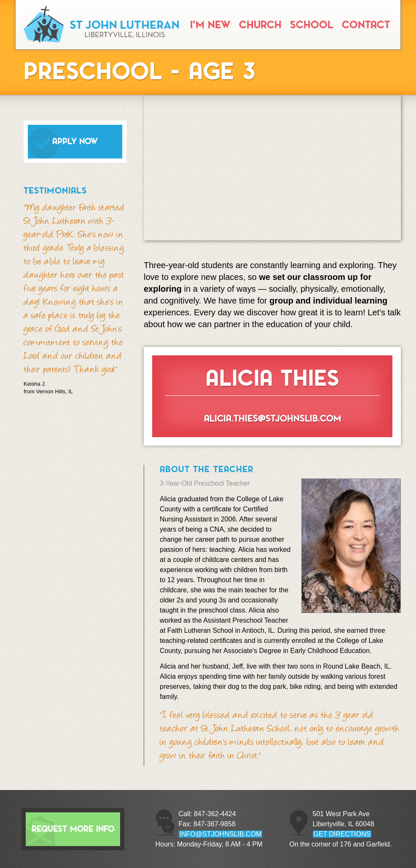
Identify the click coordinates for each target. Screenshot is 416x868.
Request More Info (73, 829)
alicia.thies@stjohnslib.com (272, 418)
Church (260, 25)
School (312, 25)
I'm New (210, 25)
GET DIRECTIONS (342, 834)
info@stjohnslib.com (221, 834)
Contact (366, 25)
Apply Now (75, 141)
